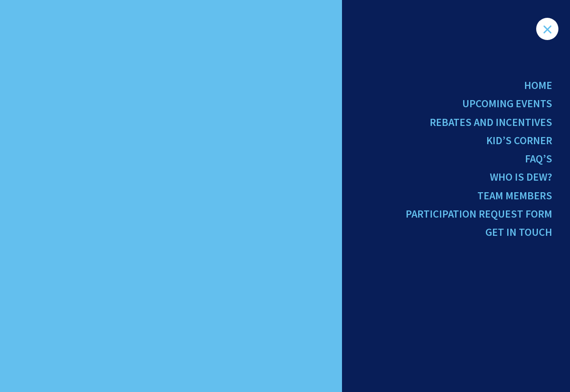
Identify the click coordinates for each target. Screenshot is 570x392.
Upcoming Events (507, 103)
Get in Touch (519, 232)
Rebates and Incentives (491, 122)
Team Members (515, 196)
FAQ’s (539, 159)
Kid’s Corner (519, 140)
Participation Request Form (479, 214)
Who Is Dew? (521, 177)
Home (538, 85)
